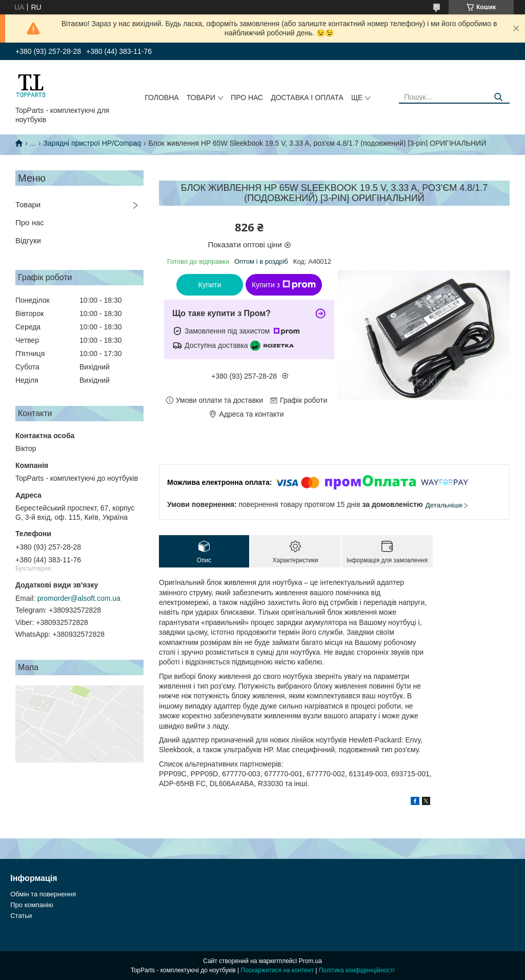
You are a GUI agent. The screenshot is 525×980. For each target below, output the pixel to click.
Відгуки (28, 240)
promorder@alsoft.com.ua (79, 598)
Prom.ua (310, 961)
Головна (161, 97)
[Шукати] (498, 97)
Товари (201, 97)
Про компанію (32, 905)
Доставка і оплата (307, 97)
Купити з (284, 285)
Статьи (21, 916)
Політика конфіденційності (357, 970)
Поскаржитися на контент (277, 970)
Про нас (247, 97)
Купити (210, 285)
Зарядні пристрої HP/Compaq (93, 143)
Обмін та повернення (43, 894)
